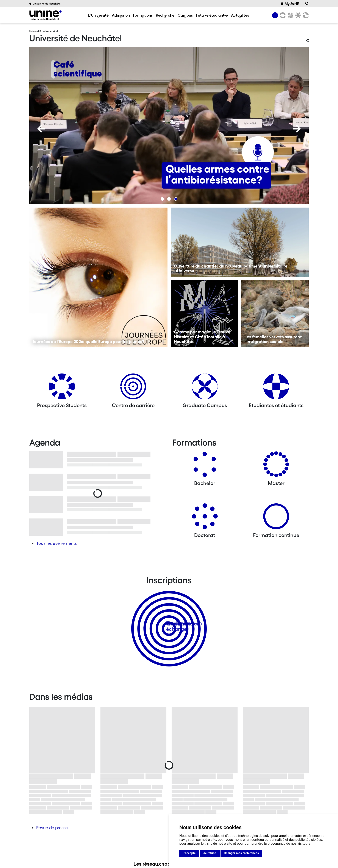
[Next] (297, 129)
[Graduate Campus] (205, 388)
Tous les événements (56, 543)
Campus (185, 15)
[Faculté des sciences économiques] (305, 15)
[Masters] (276, 466)
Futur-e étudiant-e (212, 15)
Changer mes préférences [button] (241, 853)
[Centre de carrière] (133, 388)
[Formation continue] (276, 518)
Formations (143, 15)
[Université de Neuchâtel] (45, 15)
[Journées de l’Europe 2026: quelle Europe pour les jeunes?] (98, 277)
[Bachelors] (205, 466)
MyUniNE (290, 4)
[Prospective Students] (62, 388)
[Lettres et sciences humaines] (282, 15)
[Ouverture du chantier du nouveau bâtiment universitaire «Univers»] (240, 242)
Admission (121, 15)
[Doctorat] (205, 518)
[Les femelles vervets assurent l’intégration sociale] (275, 314)
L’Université (98, 15)
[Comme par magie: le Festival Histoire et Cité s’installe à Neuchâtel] (204, 314)
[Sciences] (290, 15)
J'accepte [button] (189, 853)
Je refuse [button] (210, 853)
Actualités (240, 15)
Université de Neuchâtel (45, 4)
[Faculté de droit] (297, 15)
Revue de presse (52, 828)
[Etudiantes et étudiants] (276, 388)
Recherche (165, 15)
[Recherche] (307, 4)
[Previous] (41, 129)
